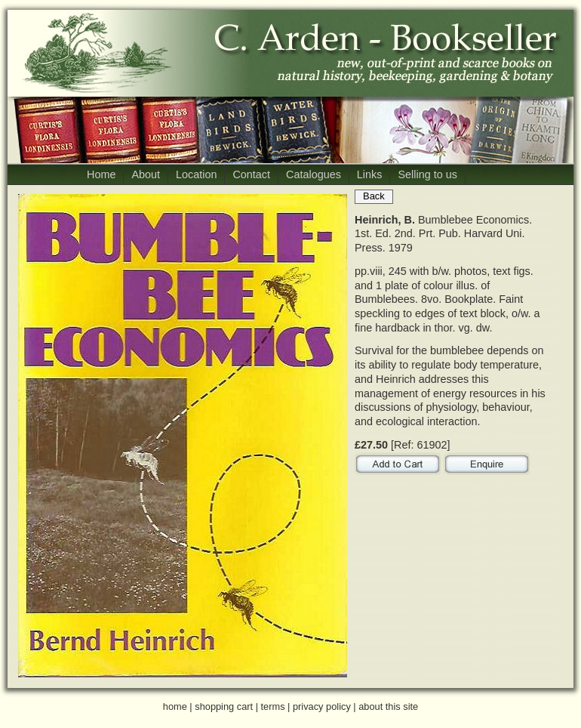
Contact (251, 174)
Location (196, 174)
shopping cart (224, 706)
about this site (388, 706)
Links (370, 174)
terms (273, 706)
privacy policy (322, 706)
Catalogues (314, 174)
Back (374, 196)
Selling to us (427, 174)
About (146, 174)
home (175, 706)
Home (101, 174)
